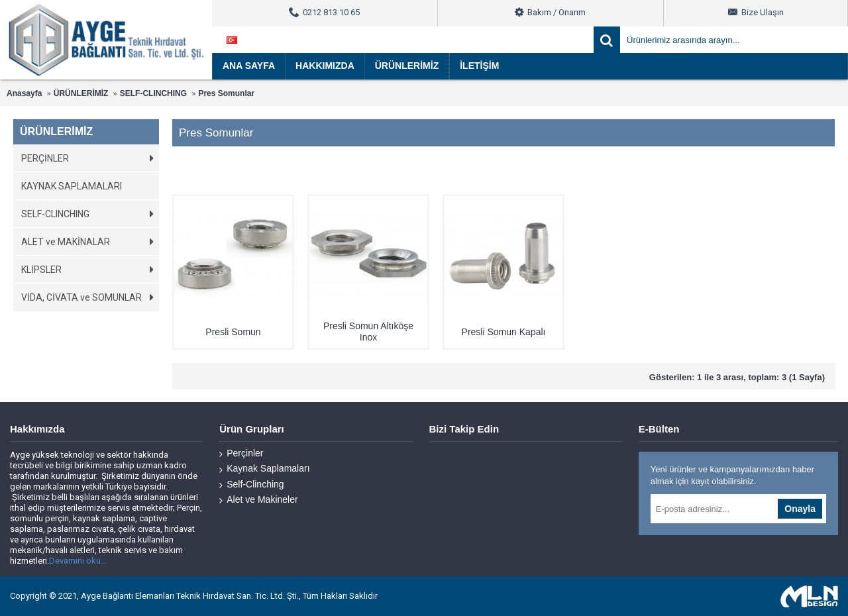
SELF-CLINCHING (153, 93)
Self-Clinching (251, 485)
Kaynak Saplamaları (264, 469)
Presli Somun (233, 332)
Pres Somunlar (226, 93)
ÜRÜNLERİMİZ (81, 93)
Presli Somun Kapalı (504, 332)
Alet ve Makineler (258, 500)
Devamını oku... (78, 561)
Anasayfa (24, 93)
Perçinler (241, 453)
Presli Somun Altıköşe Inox (368, 332)
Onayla (800, 509)
